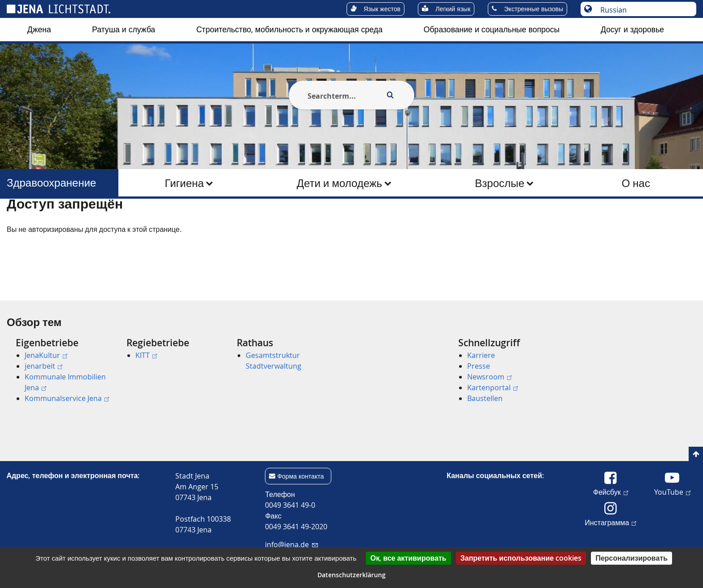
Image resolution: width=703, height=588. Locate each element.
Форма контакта (300, 476)
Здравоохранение (51, 183)
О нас (636, 183)
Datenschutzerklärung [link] (351, 575)
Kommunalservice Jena (67, 398)
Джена (39, 29)
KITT (146, 355)
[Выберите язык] (643, 10)
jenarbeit (43, 366)
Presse (479, 366)
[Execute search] (390, 95)
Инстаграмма (610, 522)
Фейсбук (611, 492)
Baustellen (485, 398)
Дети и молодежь (340, 183)
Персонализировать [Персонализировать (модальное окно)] (631, 558)
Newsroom (489, 377)
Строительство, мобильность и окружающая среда (290, 29)
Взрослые (499, 183)
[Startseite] (17, 221)
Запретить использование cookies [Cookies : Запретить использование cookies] (521, 558)
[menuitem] (39, 30)
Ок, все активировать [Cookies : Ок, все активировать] (408, 558)
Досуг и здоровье (632, 29)
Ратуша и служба (124, 29)
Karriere (481, 355)
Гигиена (184, 183)
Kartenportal (493, 388)
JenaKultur (46, 355)
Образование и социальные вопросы (492, 29)
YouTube (672, 492)
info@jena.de (291, 544)
